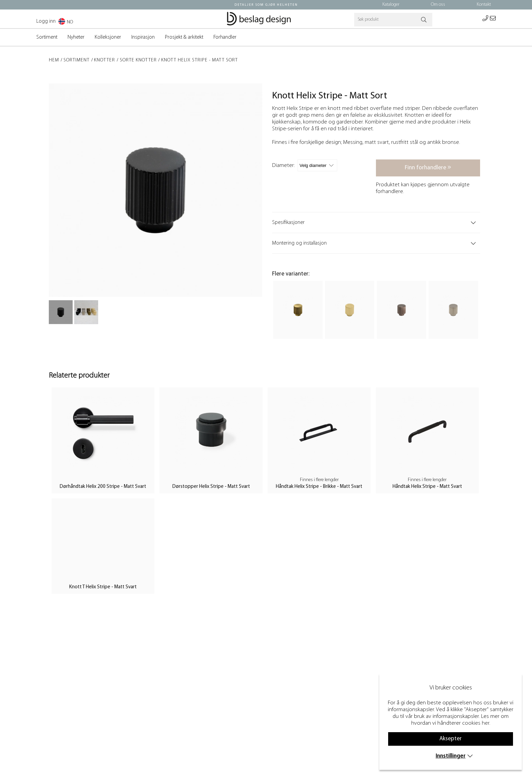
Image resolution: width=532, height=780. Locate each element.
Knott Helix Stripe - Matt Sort (199, 60)
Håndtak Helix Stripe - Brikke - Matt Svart (319, 487)
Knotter (104, 60)
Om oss (438, 5)
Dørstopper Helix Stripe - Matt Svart (211, 487)
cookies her (476, 723)
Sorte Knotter (138, 60)
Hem (54, 60)
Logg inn (46, 21)
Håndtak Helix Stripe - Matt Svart (427, 487)
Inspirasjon (143, 37)
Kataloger (391, 5)
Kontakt (484, 5)
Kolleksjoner (108, 37)
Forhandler (225, 37)
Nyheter (76, 37)
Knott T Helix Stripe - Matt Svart (103, 587)
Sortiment (47, 37)
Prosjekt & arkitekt (184, 37)
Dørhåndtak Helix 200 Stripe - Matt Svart (103, 487)
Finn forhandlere (428, 167)
